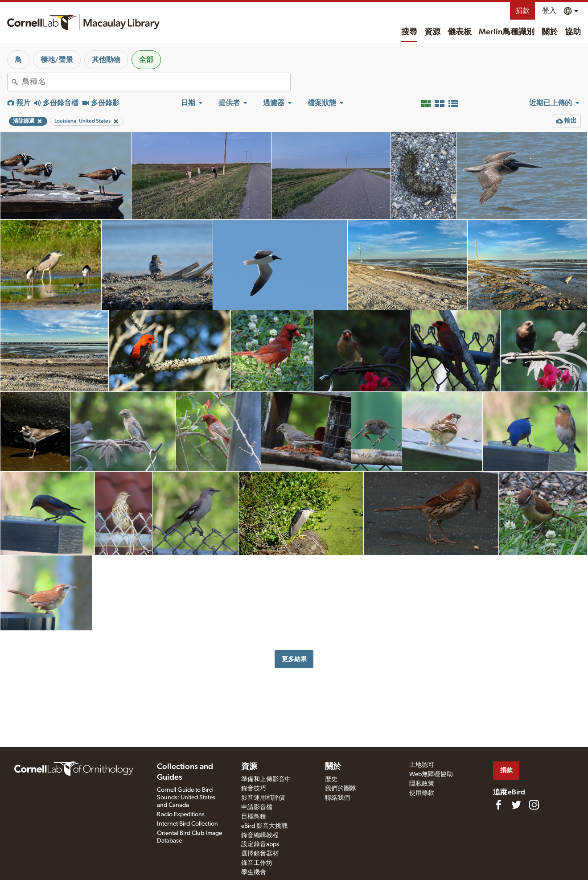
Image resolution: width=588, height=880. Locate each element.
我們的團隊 (341, 789)
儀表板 (460, 32)
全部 (146, 60)
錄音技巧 (254, 789)
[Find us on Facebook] (498, 805)
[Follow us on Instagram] (534, 805)
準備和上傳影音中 (266, 779)
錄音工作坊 (257, 863)
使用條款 (422, 793)
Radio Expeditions (181, 814)
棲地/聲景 (57, 60)
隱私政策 (422, 784)
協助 (573, 32)
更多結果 (294, 659)
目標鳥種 (254, 817)
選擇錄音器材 (260, 854)
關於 (550, 32)
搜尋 (409, 32)
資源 (432, 32)
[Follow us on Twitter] (516, 805)
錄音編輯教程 (260, 835)
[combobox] (156, 82)
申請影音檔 (257, 807)
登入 (549, 11)
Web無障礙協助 (431, 774)
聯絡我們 (337, 798)
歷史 (331, 779)
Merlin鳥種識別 (507, 32)
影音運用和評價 (263, 798)
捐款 (522, 11)
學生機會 (254, 872)
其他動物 (106, 60)
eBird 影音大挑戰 (264, 826)
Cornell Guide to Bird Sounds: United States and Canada (186, 798)
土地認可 (422, 765)
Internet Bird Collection (187, 824)
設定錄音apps (260, 844)
